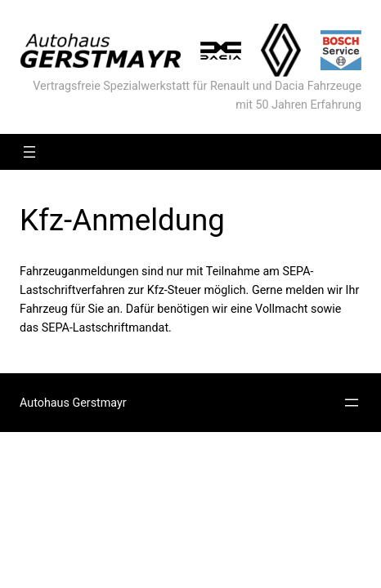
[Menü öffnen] (29, 152)
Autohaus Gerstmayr (73, 403)
